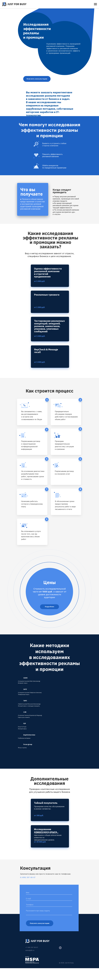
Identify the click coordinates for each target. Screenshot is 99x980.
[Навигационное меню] (95, 4)
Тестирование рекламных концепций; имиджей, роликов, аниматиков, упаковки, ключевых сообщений (49, 326)
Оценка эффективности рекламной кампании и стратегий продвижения (48, 273)
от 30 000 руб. (40, 842)
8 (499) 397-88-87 (28, 877)
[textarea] (49, 912)
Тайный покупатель (46, 803)
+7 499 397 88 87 (32, 947)
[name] (49, 893)
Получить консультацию (40, 923)
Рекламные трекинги (47, 295)
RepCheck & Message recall (46, 351)
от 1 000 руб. (40, 307)
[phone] (49, 905)
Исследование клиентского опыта (46, 831)
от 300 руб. (39, 815)
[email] (49, 899)
